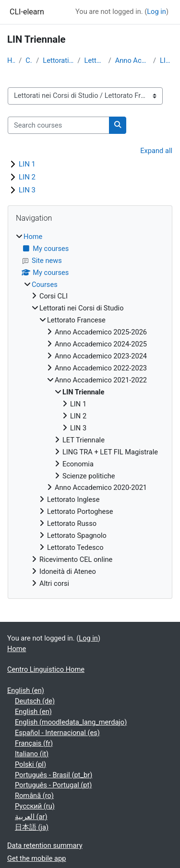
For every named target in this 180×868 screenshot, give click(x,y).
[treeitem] (90, 410)
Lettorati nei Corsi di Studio (58, 60)
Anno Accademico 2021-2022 (132, 60)
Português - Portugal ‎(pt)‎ (53, 785)
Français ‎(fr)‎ (34, 743)
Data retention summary (45, 845)
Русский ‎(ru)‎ (35, 806)
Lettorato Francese (95, 60)
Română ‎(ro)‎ (34, 796)
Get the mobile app (36, 858)
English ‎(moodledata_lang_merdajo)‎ (71, 722)
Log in (156, 12)
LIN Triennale (166, 60)
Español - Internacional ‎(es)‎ (57, 733)
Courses (29, 60)
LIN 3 (27, 190)
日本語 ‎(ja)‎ (32, 827)
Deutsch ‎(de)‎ (35, 701)
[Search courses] (59, 125)
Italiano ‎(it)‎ (32, 754)
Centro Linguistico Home (46, 669)
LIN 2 (27, 177)
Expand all (156, 151)
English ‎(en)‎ (26, 690)
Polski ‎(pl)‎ (30, 764)
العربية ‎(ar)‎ (31, 817)
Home (11, 60)
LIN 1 (27, 164)
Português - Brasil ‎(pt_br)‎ (54, 775)
